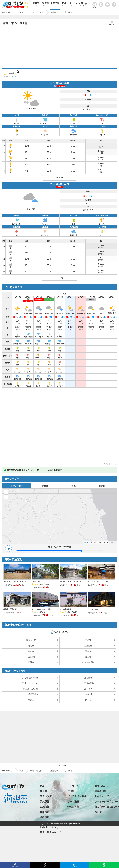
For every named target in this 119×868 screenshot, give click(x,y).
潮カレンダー (47, 796)
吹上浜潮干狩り (31, 694)
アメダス (45, 822)
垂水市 (31, 651)
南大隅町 (31, 657)
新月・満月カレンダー (52, 832)
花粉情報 (45, 817)
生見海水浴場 (88, 683)
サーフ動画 (73, 802)
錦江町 (88, 657)
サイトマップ (102, 796)
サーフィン (74, 5)
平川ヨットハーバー (31, 683)
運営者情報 (101, 791)
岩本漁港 (88, 689)
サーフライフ (7, 771)
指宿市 (31, 646)
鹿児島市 (88, 646)
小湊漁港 (88, 694)
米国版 (98, 812)
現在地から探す (62, 632)
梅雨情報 (45, 812)
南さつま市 (31, 640)
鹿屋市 (31, 662)
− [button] (6, 497)
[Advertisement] (60, 48)
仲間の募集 (73, 807)
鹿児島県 (54, 771)
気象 (64, 5)
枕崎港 (31, 700)
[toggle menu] (115, 4)
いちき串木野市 (88, 662)
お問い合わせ (83, 5)
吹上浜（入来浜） (31, 689)
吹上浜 (88, 700)
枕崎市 (88, 640)
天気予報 (55, 5)
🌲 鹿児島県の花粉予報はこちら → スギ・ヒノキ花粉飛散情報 (33, 470)
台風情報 (45, 807)
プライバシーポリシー (106, 802)
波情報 (46, 5)
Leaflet (86, 543)
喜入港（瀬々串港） (31, 678)
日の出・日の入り (49, 827)
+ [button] (6, 492)
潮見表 (36, 5)
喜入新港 (88, 678)
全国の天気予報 (37, 771)
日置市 (88, 651)
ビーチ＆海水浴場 (77, 796)
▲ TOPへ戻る (59, 765)
